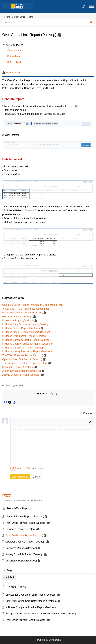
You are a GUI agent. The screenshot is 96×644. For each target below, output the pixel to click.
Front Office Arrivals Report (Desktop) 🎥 (24, 313)
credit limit (9, 577)
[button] (83, 6)
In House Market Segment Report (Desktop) (26, 332)
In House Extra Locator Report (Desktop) (24, 336)
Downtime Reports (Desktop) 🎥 (20, 367)
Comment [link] (88, 413)
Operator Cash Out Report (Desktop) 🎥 (24, 359)
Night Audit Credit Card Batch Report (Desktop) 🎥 (33, 601)
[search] (48, 22)
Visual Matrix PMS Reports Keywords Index (26, 309)
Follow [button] (7, 496)
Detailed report (15, 56)
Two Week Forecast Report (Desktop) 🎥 (25, 355)
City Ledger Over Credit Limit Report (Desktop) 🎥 (33, 595)
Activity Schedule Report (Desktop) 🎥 (23, 375)
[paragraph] (48, 226)
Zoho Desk (55, 640)
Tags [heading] (9, 570)
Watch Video (13, 73)
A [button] (90, 422)
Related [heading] (16, 587)
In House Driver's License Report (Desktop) (26, 324)
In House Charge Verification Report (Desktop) (27, 344)
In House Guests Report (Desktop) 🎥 (23, 328)
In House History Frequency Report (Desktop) (27, 351)
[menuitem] (83, 6)
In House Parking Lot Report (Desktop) (23, 348)
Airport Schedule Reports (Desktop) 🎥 (23, 371)
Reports (6, 17)
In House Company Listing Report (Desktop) (26, 340)
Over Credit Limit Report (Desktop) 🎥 (26, 535)
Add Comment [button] (20, 477)
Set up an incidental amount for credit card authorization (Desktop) (41, 614)
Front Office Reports (24, 17)
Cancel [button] (37, 477)
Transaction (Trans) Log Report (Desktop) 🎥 (27, 363)
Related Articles (15, 62)
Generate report (15, 50)
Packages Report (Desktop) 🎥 (19, 317)
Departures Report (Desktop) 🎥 (20, 320)
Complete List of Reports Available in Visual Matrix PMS (33, 305)
